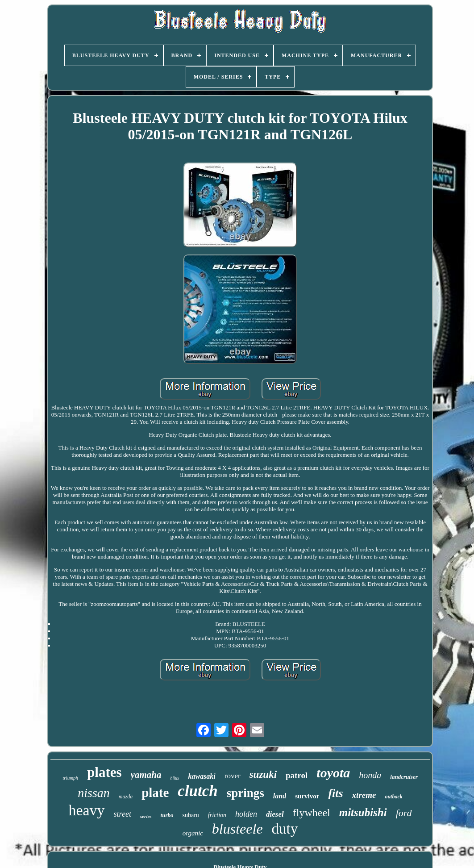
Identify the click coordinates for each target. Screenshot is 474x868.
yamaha (146, 775)
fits (335, 793)
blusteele (237, 829)
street (123, 814)
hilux (175, 778)
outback (393, 797)
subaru (191, 815)
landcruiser (404, 777)
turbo (167, 815)
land (280, 796)
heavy (86, 810)
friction (217, 815)
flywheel (312, 813)
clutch (197, 791)
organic (193, 833)
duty (285, 829)
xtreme (364, 795)
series (146, 816)
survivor (307, 796)
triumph (70, 778)
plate (155, 793)
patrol (297, 775)
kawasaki (202, 776)
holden (246, 814)
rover (233, 776)
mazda (126, 797)
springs (245, 793)
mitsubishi (363, 812)
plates (104, 772)
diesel (275, 814)
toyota (333, 773)
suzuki (263, 774)
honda (370, 775)
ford (404, 813)
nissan (94, 793)
